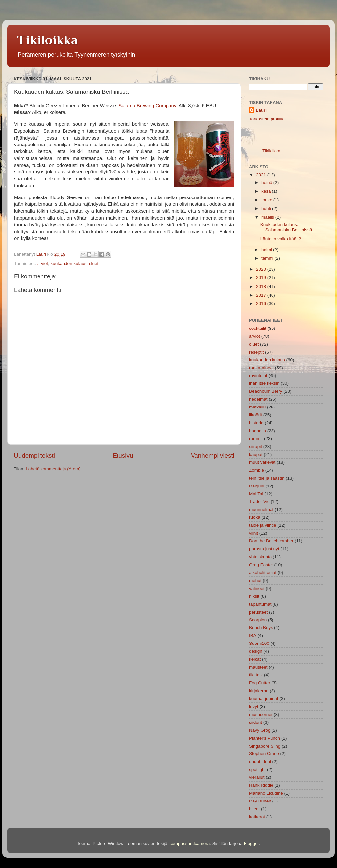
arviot (43, 263)
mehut (255, 580)
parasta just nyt (264, 549)
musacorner (261, 714)
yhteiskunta (260, 557)
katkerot (257, 817)
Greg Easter (261, 565)
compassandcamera (190, 843)
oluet (94, 263)
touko (267, 200)
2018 (262, 287)
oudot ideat (260, 762)
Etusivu (123, 455)
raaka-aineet (261, 368)
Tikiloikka (48, 40)
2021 (262, 175)
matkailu (257, 407)
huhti (267, 209)
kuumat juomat (264, 699)
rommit (256, 439)
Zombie (257, 470)
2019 (262, 278)
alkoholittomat (263, 573)
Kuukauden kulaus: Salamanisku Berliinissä (286, 227)
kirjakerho (259, 691)
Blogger (251, 843)
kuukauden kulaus (69, 263)
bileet (254, 809)
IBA (253, 635)
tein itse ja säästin (267, 478)
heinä (267, 183)
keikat (255, 659)
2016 (262, 304)
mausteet (258, 667)
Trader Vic (259, 501)
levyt (254, 707)
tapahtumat (260, 604)
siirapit (256, 447)
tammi (268, 258)
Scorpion (258, 620)
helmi (267, 250)
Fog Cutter (260, 683)
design (256, 651)
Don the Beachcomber (271, 541)
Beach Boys (261, 628)
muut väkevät (262, 462)
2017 (262, 295)
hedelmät (258, 399)
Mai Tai (256, 494)
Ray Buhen (260, 801)
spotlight (257, 769)
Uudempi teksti (34, 455)
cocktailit (258, 328)
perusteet (258, 612)
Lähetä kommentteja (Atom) (53, 469)
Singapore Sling (265, 746)
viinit (254, 533)
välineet (257, 588)
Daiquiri (257, 486)
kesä (267, 191)
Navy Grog (260, 730)
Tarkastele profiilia (267, 119)
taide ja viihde (263, 525)
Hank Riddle (261, 785)
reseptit (256, 352)
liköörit (256, 415)
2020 (262, 269)
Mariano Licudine (266, 793)
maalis (268, 217)
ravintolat (258, 375)
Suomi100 (259, 643)
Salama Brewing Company (147, 106)
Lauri (261, 110)
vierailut (257, 777)
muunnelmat (261, 509)
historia (256, 423)
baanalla (258, 431)
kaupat (256, 454)
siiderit (256, 722)
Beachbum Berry (266, 391)
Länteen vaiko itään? (281, 239)
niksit (254, 596)
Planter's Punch (265, 738)
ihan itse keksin (264, 383)
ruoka (255, 517)
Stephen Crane (264, 754)
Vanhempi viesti (213, 455)
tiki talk (256, 675)
